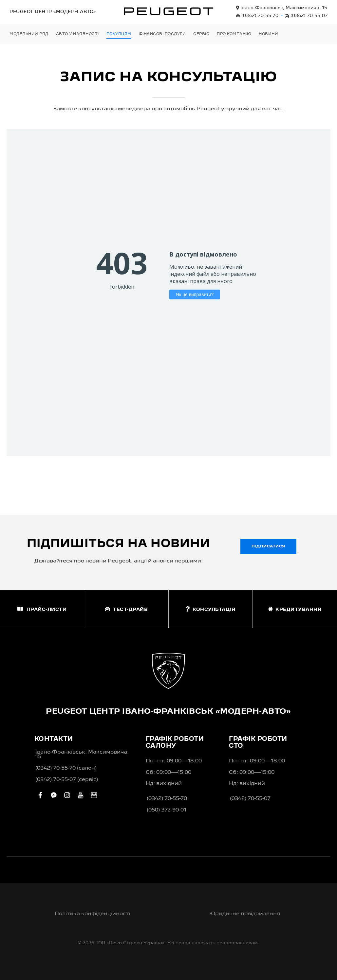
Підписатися (268, 546)
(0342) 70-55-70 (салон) (66, 768)
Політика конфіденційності (92, 914)
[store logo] (169, 11)
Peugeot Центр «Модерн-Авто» (53, 12)
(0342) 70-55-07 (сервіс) (67, 780)
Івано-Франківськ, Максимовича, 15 (282, 8)
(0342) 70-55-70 (257, 16)
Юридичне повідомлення (245, 914)
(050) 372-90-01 (167, 810)
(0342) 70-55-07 (307, 16)
